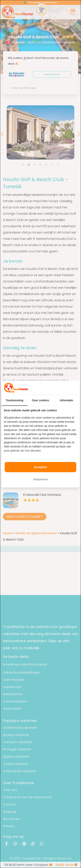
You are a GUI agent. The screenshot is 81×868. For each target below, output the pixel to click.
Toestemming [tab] (14, 400)
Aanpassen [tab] (41, 479)
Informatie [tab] (67, 400)
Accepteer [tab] (40, 467)
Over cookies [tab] (40, 400)
